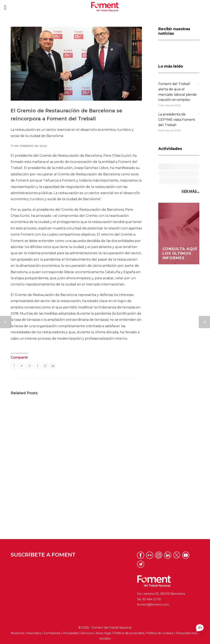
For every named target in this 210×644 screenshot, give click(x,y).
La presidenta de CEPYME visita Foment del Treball (177, 120)
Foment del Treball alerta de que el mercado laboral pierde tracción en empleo (177, 92)
